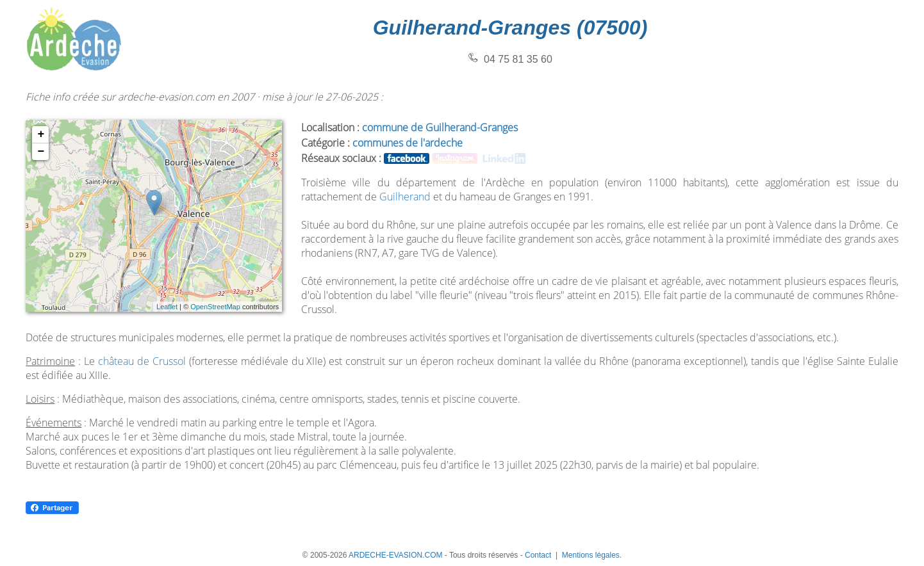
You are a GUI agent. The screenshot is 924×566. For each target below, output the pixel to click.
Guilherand (405, 197)
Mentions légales (591, 555)
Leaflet (167, 307)
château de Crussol (142, 361)
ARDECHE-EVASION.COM (395, 555)
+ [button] (41, 134)
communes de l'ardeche (408, 143)
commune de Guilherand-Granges (440, 127)
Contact (538, 555)
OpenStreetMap (215, 307)
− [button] (41, 152)
